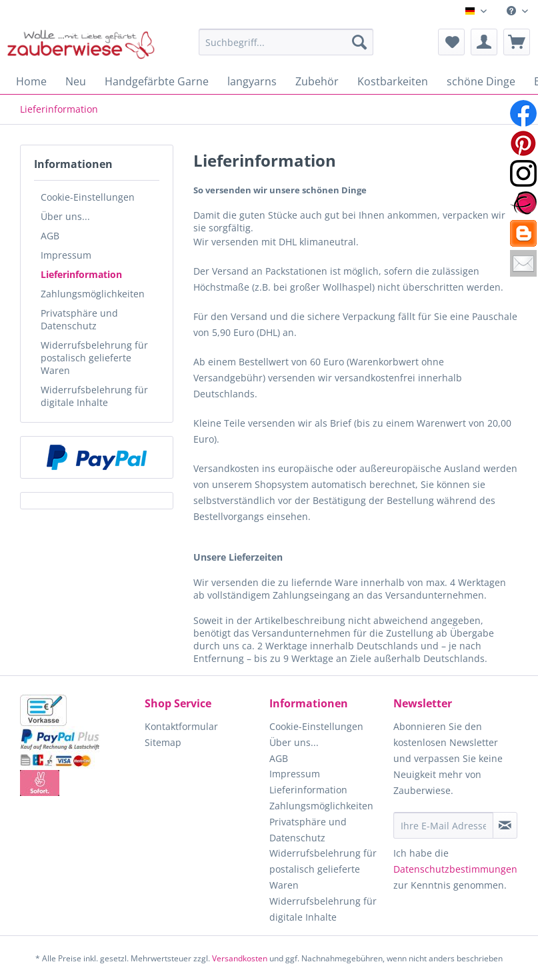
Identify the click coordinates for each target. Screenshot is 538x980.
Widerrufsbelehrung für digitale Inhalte (94, 396)
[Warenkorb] (517, 42)
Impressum (66, 255)
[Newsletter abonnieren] (505, 825)
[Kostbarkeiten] (393, 81)
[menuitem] (517, 11)
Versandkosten (240, 958)
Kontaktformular (181, 726)
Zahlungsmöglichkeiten (93, 294)
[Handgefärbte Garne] (157, 81)
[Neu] (76, 81)
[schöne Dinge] (481, 81)
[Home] (31, 81)
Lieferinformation (81, 274)
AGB (50, 236)
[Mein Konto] (484, 42)
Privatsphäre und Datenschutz (79, 319)
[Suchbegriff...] (286, 42)
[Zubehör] (317, 81)
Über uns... (65, 216)
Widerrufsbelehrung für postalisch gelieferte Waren (94, 358)
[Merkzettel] (451, 42)
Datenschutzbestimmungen (455, 869)
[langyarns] (252, 81)
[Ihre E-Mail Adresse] (443, 825)
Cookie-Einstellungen (88, 197)
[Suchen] (359, 42)
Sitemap (163, 742)
